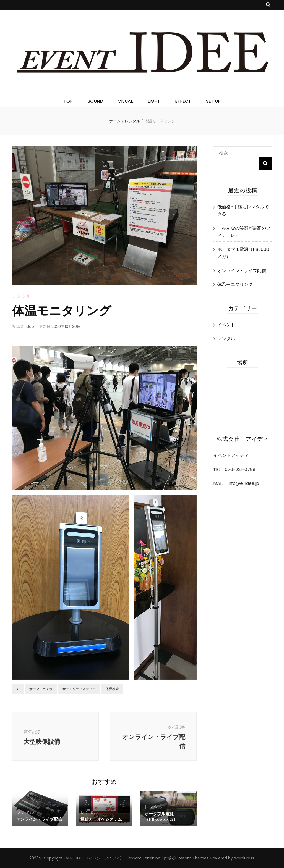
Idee (30, 327)
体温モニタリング (235, 284)
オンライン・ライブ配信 (39, 819)
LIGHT (154, 101)
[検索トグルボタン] (268, 5)
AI (18, 689)
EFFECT (183, 101)
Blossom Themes (192, 858)
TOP (68, 101)
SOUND (95, 101)
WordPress (244, 858)
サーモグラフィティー (79, 689)
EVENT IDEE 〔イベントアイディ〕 (94, 858)
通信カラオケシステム (101, 819)
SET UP (213, 101)
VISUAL (125, 101)
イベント (226, 325)
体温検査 (112, 689)
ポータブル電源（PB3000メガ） (161, 816)
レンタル (22, 296)
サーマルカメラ (41, 689)
